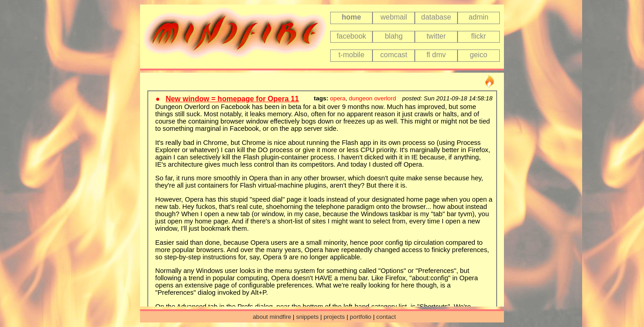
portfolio (360, 317)
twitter (436, 36)
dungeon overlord (372, 98)
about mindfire (272, 317)
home (351, 17)
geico (478, 55)
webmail (394, 17)
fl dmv (436, 55)
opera (338, 98)
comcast (394, 55)
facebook (351, 36)
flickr (479, 36)
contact (386, 317)
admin (478, 17)
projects (335, 317)
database (436, 17)
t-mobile (351, 55)
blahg (394, 36)
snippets (307, 317)
